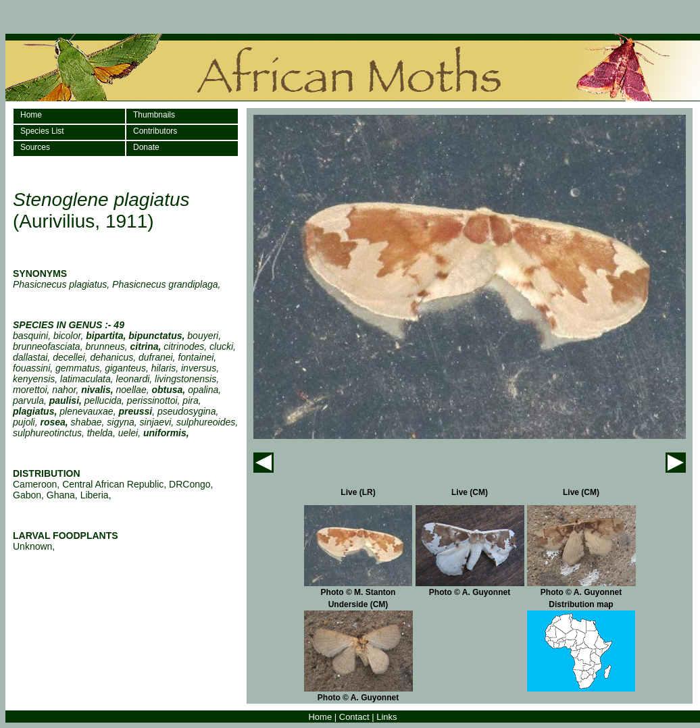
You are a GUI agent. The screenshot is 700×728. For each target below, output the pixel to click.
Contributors (155, 131)
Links (386, 717)
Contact (354, 717)
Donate (146, 147)
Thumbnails (154, 115)
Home (31, 115)
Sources (35, 147)
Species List (42, 131)
